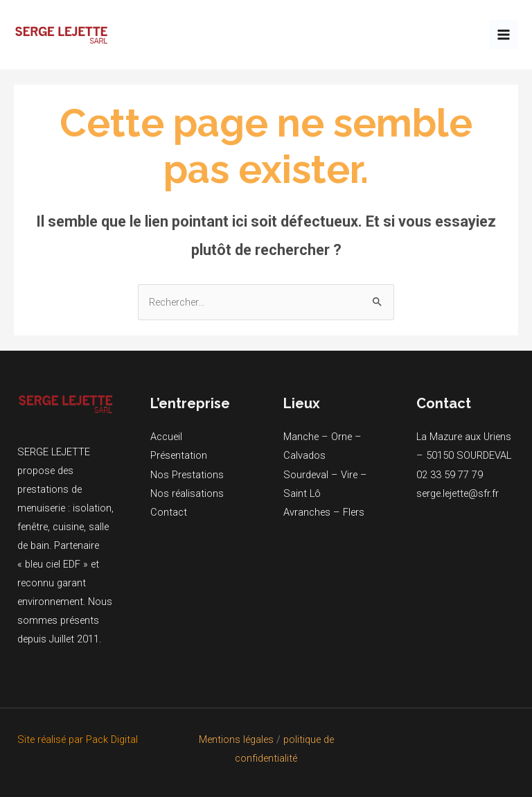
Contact (169, 512)
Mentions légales (236, 739)
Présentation (179, 455)
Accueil (166, 437)
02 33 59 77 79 (450, 475)
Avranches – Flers (324, 512)
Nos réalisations (187, 493)
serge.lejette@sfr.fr (458, 493)
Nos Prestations (187, 475)
